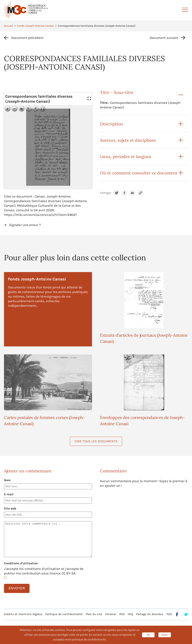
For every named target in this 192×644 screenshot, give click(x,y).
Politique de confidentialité (64, 614)
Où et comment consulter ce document (139, 173)
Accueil (8, 26)
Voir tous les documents (96, 441)
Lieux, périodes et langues (126, 157)
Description (111, 124)
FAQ (130, 614)
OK (148, 635)
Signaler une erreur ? (25, 225)
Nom (7, 480)
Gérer (165, 635)
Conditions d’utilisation (21, 563)
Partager (106, 193)
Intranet (111, 614)
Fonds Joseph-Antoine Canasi (35, 26)
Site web (10, 508)
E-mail (9, 494)
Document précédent (27, 38)
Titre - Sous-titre (117, 92)
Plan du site (94, 614)
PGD (169, 614)
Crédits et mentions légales (23, 614)
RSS (122, 614)
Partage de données (150, 614)
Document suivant (164, 38)
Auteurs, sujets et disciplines (128, 140)
